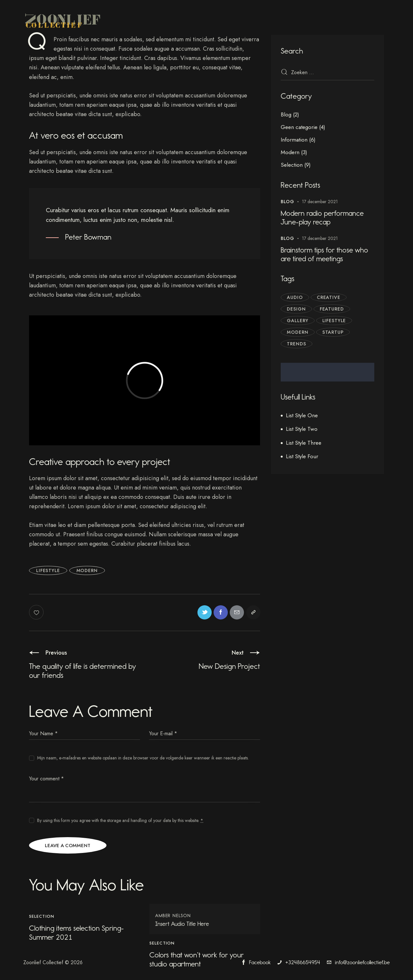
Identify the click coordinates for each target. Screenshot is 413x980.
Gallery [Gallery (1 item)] (298, 322)
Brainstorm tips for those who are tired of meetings (326, 255)
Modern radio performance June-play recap (325, 218)
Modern (87, 570)
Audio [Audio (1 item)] (295, 298)
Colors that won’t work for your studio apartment (198, 961)
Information (294, 140)
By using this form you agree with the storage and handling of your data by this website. (120, 821)
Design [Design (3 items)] (297, 310)
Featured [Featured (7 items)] (333, 310)
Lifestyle (48, 570)
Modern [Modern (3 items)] (298, 333)
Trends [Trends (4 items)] (297, 345)
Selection (42, 918)
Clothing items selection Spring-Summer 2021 (78, 934)
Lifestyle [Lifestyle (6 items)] (335, 322)
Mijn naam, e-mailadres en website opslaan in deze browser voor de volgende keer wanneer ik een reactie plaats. (143, 758)
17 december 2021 (320, 202)
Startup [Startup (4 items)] (334, 333)
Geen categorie (299, 127)
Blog (286, 114)
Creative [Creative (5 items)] (330, 298)
